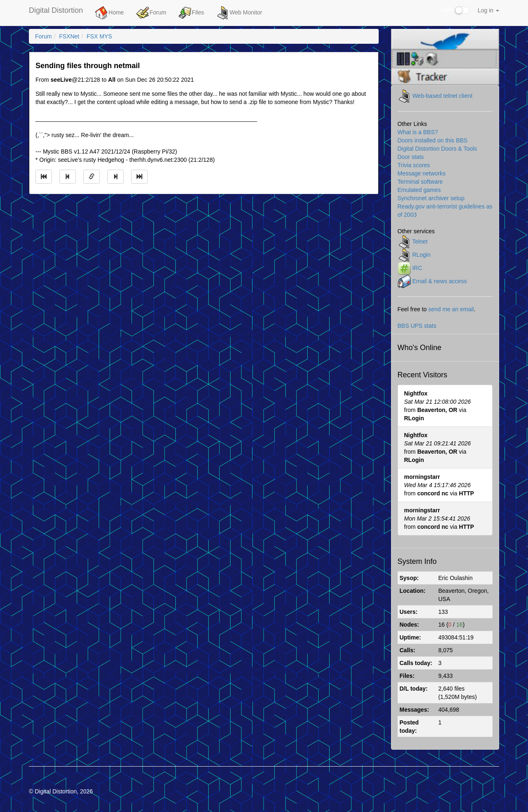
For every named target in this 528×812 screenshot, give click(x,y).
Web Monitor (239, 13)
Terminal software (420, 182)
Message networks (422, 173)
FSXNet (69, 36)
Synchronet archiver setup (431, 198)
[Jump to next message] (115, 177)
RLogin (421, 254)
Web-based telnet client (442, 95)
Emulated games (419, 190)
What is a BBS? (418, 132)
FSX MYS (99, 36)
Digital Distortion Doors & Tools (437, 149)
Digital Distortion (56, 10)
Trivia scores (414, 165)
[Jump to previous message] (68, 177)
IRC (417, 268)
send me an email (451, 309)
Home (110, 13)
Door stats (411, 157)
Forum (151, 13)
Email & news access (439, 281)
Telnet (420, 241)
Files (191, 13)
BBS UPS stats (417, 326)
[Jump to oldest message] (44, 177)
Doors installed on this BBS (433, 140)
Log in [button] (488, 10)
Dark (455, 10)
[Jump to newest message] (139, 177)
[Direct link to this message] (92, 177)
